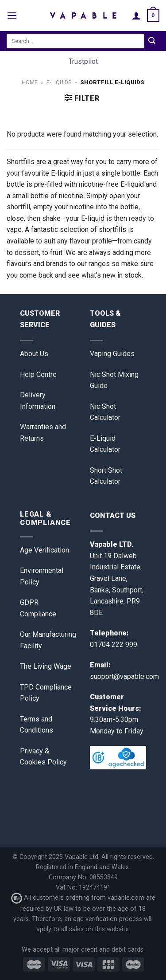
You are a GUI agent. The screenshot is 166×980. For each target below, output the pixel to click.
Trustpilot (83, 61)
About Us (34, 354)
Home (30, 82)
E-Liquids (59, 82)
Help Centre (38, 374)
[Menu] (12, 15)
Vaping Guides (112, 354)
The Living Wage (46, 666)
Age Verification (44, 550)
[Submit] (152, 41)
